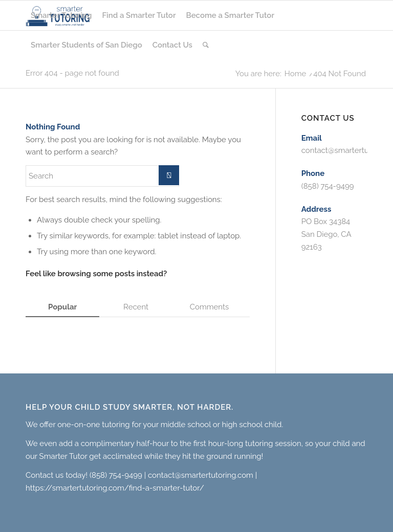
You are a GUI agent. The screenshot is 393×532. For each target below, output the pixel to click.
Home (295, 74)
